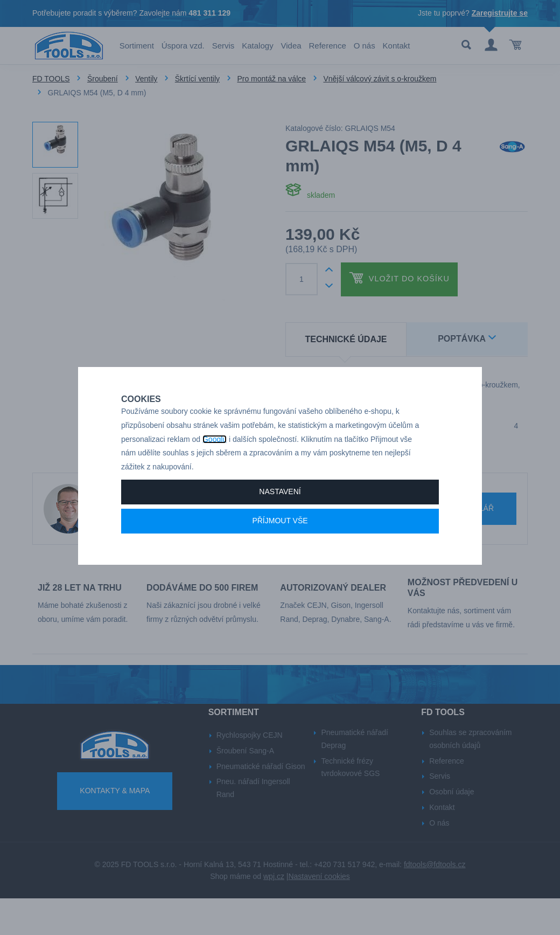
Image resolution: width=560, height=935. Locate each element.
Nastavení (280, 512)
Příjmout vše (280, 541)
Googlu (215, 460)
